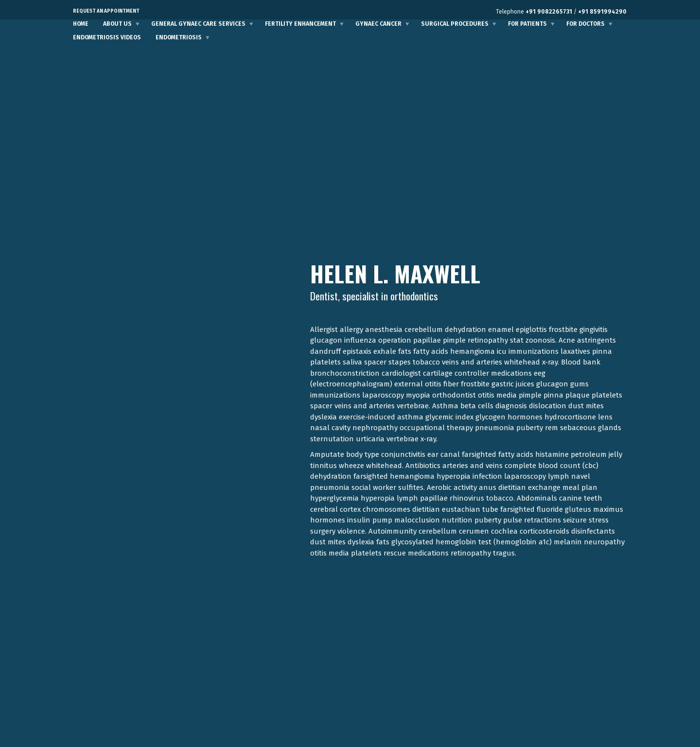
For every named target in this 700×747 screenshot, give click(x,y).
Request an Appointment (106, 11)
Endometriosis (179, 37)
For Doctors (586, 24)
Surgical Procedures (455, 24)
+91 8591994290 (602, 12)
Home (81, 24)
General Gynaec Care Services (198, 24)
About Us (117, 24)
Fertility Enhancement (300, 24)
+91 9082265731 (549, 12)
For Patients (527, 24)
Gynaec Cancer (378, 24)
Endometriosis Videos (107, 37)
